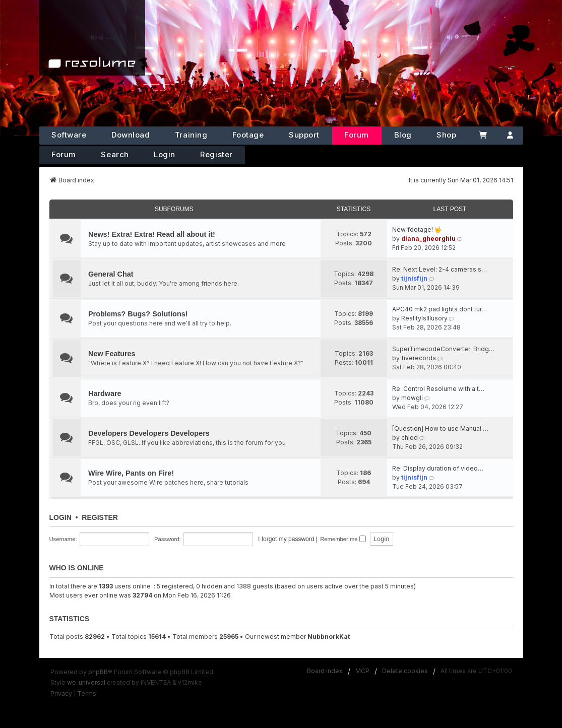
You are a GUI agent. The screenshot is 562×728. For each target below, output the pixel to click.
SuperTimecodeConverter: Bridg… (443, 349)
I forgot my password (286, 539)
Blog (403, 135)
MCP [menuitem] (362, 671)
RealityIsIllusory (424, 318)
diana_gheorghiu (428, 239)
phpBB (98, 672)
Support (304, 135)
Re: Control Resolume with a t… (438, 389)
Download (131, 135)
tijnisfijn (414, 278)
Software (69, 135)
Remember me (343, 539)
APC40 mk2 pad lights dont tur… (440, 309)
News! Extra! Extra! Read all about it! (152, 234)
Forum (357, 135)
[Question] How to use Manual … (440, 428)
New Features (112, 354)
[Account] (510, 136)
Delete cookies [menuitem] (405, 671)
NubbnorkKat (329, 637)
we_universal (86, 682)
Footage (248, 135)
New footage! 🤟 (417, 229)
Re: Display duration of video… (438, 468)
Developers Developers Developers (149, 433)
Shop (446, 135)
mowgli (412, 398)
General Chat (111, 274)
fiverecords (419, 358)
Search (115, 154)
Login (165, 154)
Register (216, 154)
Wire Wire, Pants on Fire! (131, 473)
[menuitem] (61, 694)
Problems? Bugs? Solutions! (138, 314)
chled (410, 438)
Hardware (105, 393)
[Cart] (483, 136)
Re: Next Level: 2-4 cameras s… (440, 269)
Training (191, 135)
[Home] (92, 38)
